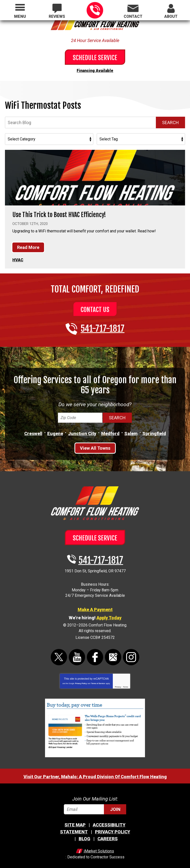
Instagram (131, 655)
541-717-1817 (95, 10)
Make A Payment (95, 607)
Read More (28, 246)
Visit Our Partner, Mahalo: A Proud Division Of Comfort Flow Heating (95, 774)
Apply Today (109, 615)
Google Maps (113, 655)
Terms (126, 684)
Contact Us (95, 307)
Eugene (55, 431)
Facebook (95, 655)
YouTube (77, 655)
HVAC (18, 258)
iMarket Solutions (99, 848)
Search (170, 121)
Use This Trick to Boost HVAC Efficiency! (62, 213)
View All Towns (95, 446)
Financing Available (95, 70)
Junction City (82, 431)
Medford (110, 431)
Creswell (33, 431)
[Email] (95, 807)
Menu (20, 16)
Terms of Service (98, 681)
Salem (131, 431)
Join (115, 807)
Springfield (154, 431)
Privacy (118, 684)
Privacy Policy (81, 681)
